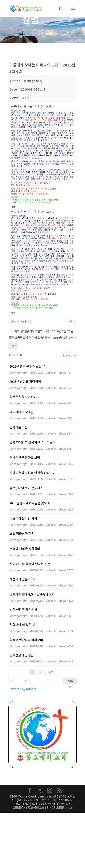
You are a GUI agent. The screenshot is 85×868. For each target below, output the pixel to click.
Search (70, 681)
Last (51, 672)
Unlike (26, 321)
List (13, 346)
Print (71, 321)
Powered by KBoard (23, 689)
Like (14, 321)
